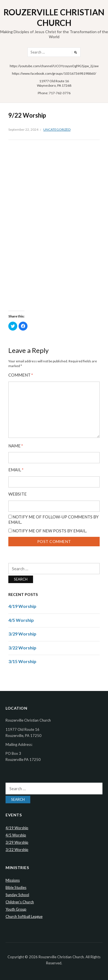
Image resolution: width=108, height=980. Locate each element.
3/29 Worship (22, 634)
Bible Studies (16, 887)
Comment (21, 375)
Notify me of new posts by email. (50, 531)
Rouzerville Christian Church (54, 17)
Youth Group (16, 909)
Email (16, 470)
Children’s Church (20, 902)
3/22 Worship (22, 648)
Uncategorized (57, 129)
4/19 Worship (22, 606)
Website (17, 494)
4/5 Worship (21, 620)
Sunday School (17, 895)
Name (16, 446)
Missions (13, 880)
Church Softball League (24, 916)
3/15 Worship (22, 661)
